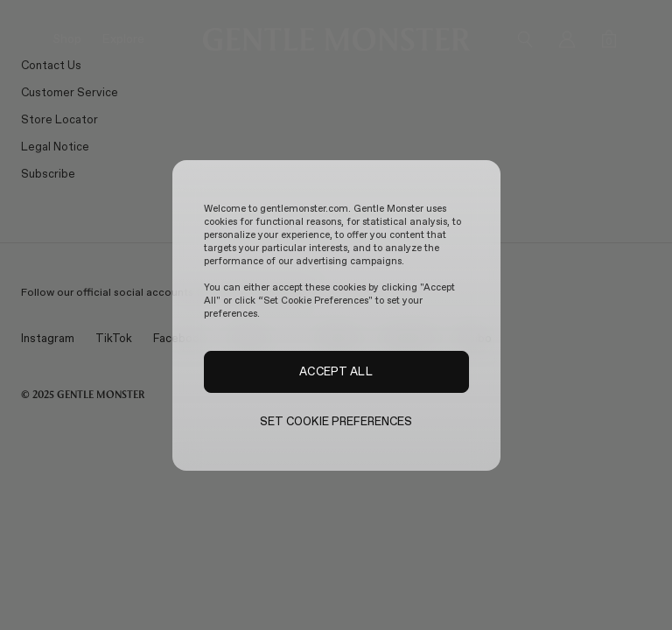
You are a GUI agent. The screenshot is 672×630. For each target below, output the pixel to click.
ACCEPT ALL (336, 371)
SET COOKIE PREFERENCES (336, 421)
